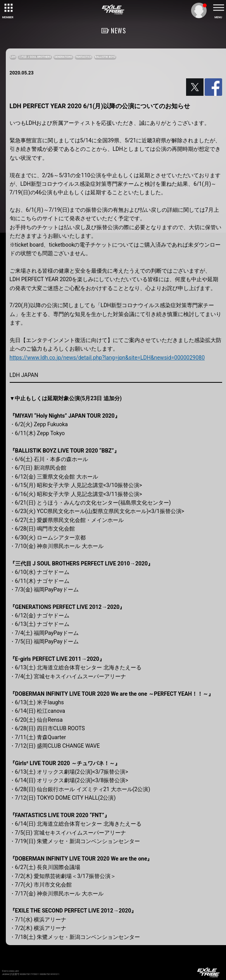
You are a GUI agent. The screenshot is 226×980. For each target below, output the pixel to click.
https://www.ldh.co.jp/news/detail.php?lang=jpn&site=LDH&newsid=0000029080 (107, 358)
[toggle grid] (8, 8)
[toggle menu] (218, 8)
